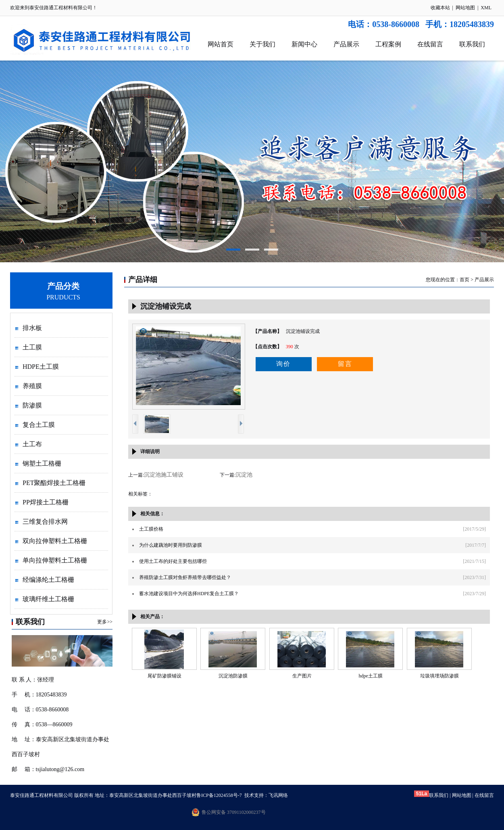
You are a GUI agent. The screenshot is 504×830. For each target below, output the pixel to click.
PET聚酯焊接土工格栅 (54, 483)
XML (486, 8)
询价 (283, 364)
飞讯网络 (278, 795)
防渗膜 (32, 405)
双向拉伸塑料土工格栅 (55, 541)
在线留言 (430, 44)
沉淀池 (244, 475)
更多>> (105, 622)
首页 (464, 280)
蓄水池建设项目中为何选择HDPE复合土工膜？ (189, 594)
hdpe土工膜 (370, 676)
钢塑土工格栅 (42, 463)
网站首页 (221, 44)
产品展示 (346, 44)
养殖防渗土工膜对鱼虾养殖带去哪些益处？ (185, 577)
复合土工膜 (39, 425)
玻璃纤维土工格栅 (48, 599)
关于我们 (262, 44)
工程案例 (388, 44)
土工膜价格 (151, 529)
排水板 (32, 328)
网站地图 (465, 8)
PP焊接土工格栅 (46, 502)
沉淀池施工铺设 (164, 475)
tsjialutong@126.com (60, 769)
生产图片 (302, 676)
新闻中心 (304, 44)
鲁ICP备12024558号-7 (219, 795)
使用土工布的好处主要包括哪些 (173, 561)
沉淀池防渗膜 (233, 676)
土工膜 (32, 347)
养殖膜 (32, 386)
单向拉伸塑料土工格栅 (55, 560)
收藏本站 (440, 8)
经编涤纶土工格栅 (48, 580)
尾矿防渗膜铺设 (165, 676)
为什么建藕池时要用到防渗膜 (171, 545)
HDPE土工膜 (41, 367)
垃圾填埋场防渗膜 (439, 676)
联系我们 (472, 44)
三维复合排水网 (45, 522)
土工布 (32, 444)
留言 (345, 364)
